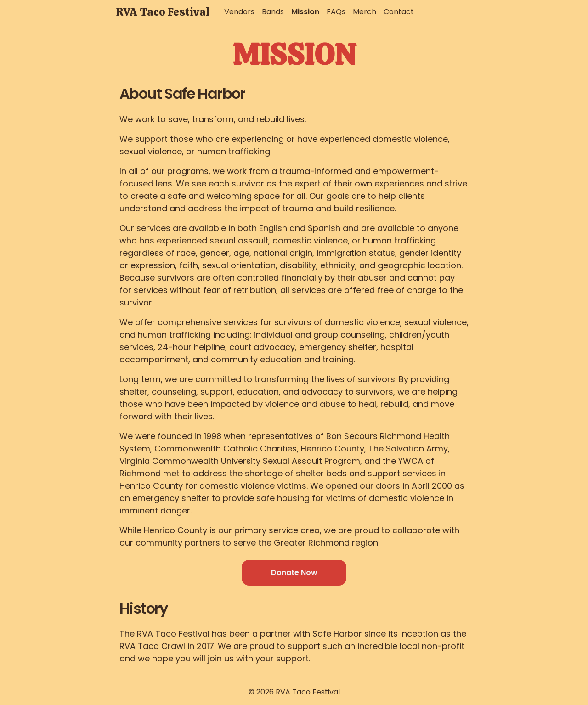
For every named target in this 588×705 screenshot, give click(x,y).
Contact (399, 12)
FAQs (336, 12)
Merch (365, 12)
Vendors (239, 12)
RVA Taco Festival (163, 12)
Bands (273, 12)
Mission (305, 12)
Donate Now (294, 572)
